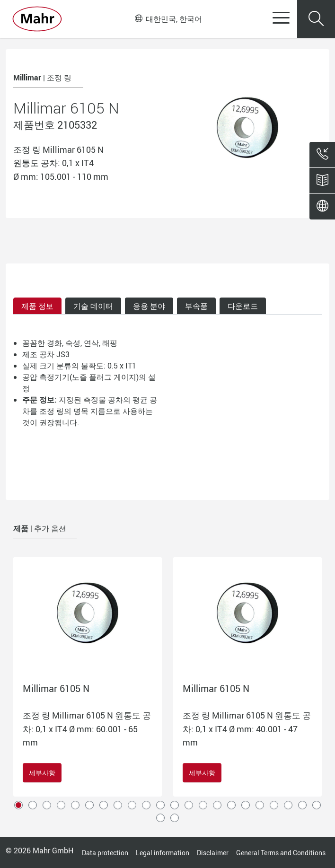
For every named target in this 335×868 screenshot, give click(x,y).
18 (260, 805)
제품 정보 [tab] (37, 306)
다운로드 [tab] (243, 306)
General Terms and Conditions (281, 853)
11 (160, 805)
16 (231, 805)
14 (203, 805)
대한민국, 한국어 (168, 19)
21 (302, 805)
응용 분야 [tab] (149, 306)
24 (175, 818)
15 (217, 805)
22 (317, 805)
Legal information (163, 853)
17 (246, 805)
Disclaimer (213, 853)
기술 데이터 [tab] (93, 306)
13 (189, 805)
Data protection (105, 853)
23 (160, 818)
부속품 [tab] (196, 306)
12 (175, 805)
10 (146, 805)
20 (288, 805)
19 (274, 805)
